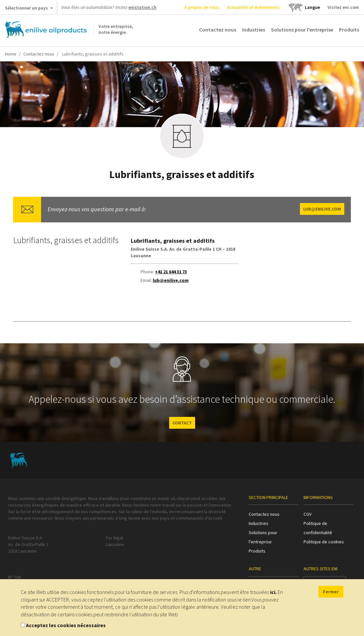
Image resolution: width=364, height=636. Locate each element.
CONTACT (182, 423)
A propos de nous (202, 7)
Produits (349, 30)
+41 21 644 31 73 (171, 272)
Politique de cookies (324, 542)
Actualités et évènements (253, 7)
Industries (254, 30)
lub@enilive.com (322, 209)
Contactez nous (218, 30)
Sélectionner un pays (29, 9)
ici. (273, 592)
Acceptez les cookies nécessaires (66, 625)
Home (11, 54)
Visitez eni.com (343, 7)
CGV (307, 514)
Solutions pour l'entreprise (302, 30)
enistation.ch (142, 7)
